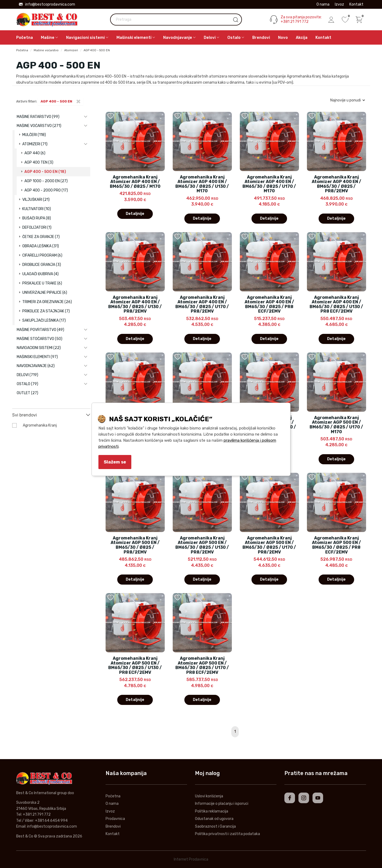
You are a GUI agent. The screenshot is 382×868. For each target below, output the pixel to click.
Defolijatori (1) (37, 227)
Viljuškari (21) (36, 200)
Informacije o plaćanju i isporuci (222, 804)
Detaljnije (135, 214)
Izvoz (339, 4)
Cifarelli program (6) (42, 255)
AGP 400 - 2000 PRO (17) (46, 190)
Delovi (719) (27, 375)
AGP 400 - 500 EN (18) (45, 172)
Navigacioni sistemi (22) (39, 348)
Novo (283, 37)
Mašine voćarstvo (46, 50)
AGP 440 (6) (35, 153)
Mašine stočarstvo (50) (40, 339)
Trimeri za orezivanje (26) (47, 302)
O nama (323, 4)
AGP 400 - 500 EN (97, 50)
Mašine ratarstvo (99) (38, 117)
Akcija (302, 37)
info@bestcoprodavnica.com (47, 4)
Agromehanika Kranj (40, 425)
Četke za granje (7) (41, 237)
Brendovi (261, 37)
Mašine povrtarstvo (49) (40, 330)
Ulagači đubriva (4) (40, 274)
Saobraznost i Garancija (215, 826)
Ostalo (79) (27, 384)
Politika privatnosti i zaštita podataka (227, 834)
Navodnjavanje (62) (36, 366)
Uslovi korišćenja (209, 796)
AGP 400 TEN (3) (39, 162)
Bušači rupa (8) (37, 218)
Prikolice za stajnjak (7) (46, 311)
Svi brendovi (25, 415)
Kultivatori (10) (37, 209)
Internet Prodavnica (191, 859)
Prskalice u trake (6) (42, 283)
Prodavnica (115, 819)
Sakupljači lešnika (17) (44, 320)
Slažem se (115, 462)
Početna (25, 37)
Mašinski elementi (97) (37, 357)
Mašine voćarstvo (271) (39, 126)
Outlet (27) (27, 393)
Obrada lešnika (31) (41, 246)
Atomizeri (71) (35, 144)
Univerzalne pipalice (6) (45, 293)
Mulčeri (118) (34, 135)
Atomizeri (71, 50)
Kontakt (356, 4)
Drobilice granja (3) (42, 265)
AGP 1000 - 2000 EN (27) (46, 181)
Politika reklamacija (212, 811)
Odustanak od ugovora (214, 819)
